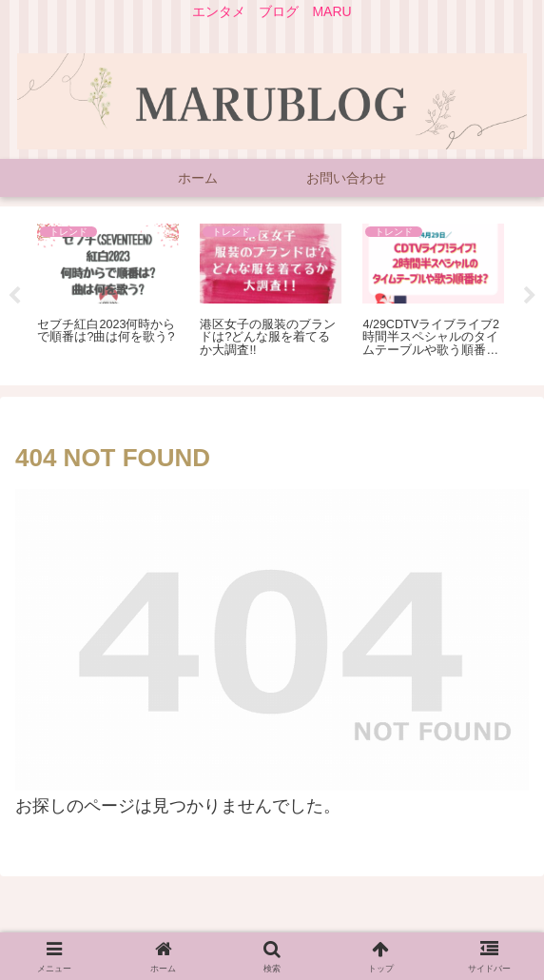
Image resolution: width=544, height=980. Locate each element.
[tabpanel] (108, 293)
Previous (14, 296)
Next (530, 296)
